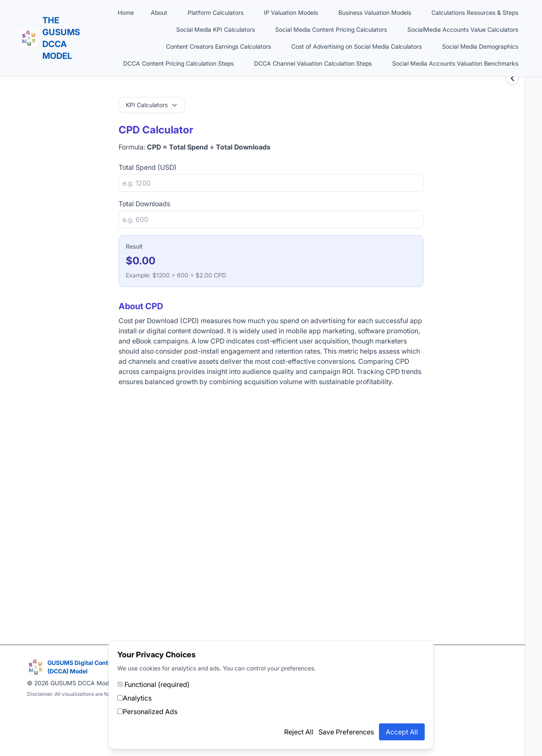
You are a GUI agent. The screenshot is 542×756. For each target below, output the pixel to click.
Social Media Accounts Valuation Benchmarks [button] (455, 63)
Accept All (402, 732)
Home (126, 12)
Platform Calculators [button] (216, 12)
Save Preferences (346, 732)
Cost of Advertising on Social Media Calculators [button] (357, 46)
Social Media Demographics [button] (480, 46)
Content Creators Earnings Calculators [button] (218, 46)
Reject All (299, 732)
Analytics (134, 698)
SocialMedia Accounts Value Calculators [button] (463, 29)
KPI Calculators (152, 105)
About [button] (159, 12)
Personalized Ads (147, 712)
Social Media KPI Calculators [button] (216, 29)
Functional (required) (153, 684)
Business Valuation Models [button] (375, 12)
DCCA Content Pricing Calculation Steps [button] (178, 63)
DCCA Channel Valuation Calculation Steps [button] (313, 63)
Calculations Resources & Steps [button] (475, 12)
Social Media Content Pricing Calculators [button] (331, 29)
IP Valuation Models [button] (291, 12)
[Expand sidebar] (512, 78)
